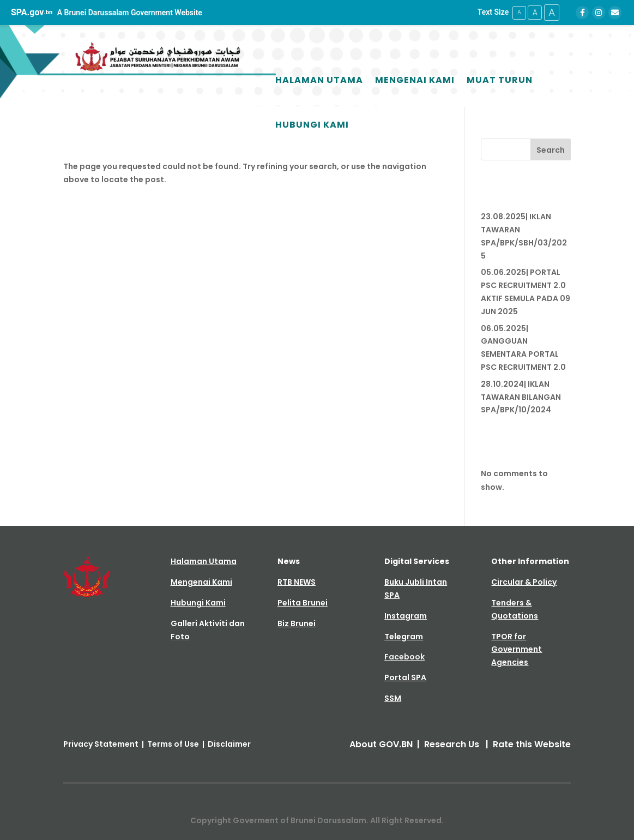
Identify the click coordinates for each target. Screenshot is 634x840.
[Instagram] (599, 13)
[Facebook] (582, 13)
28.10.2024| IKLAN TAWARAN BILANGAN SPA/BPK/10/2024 (521, 397)
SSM (393, 698)
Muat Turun (500, 80)
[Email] (615, 13)
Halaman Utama (319, 80)
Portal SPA (405, 677)
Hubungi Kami (312, 125)
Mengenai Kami (415, 80)
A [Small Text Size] (517, 12)
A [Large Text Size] (551, 12)
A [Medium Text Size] (533, 12)
